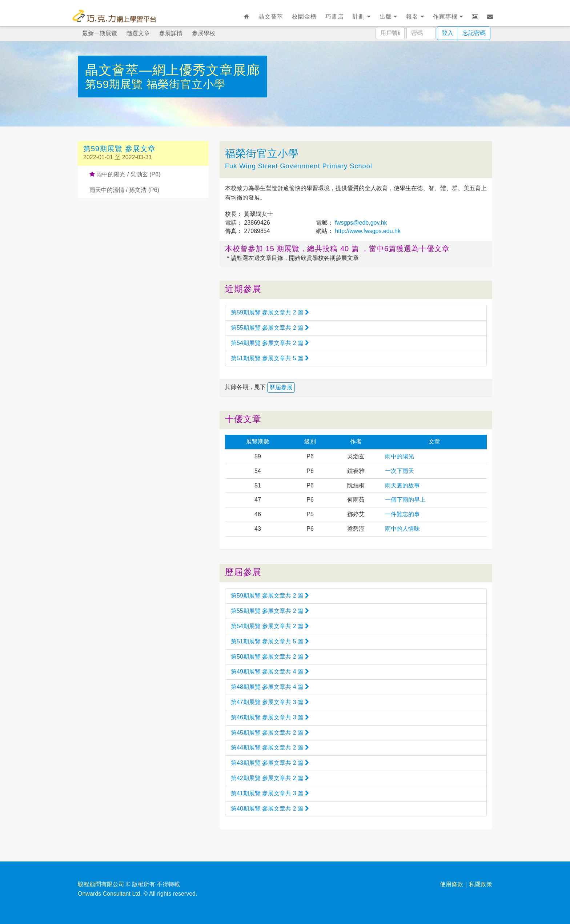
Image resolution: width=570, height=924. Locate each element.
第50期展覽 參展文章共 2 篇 (270, 657)
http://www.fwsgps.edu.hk (367, 231)
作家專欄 (448, 17)
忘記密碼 (474, 33)
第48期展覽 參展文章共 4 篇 (270, 687)
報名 (415, 17)
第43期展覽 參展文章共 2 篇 (270, 763)
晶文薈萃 (271, 17)
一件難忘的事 (402, 514)
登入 (447, 33)
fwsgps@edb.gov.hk (360, 223)
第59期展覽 (116, 84)
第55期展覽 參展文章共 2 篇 (270, 328)
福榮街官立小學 (186, 84)
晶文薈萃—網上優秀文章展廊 (172, 70)
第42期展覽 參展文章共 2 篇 (270, 778)
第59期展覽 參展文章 (119, 149)
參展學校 (204, 33)
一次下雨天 (400, 471)
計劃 (362, 17)
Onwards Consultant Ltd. (110, 894)
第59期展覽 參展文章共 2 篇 (270, 312)
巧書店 (335, 17)
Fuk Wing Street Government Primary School (299, 166)
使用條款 (451, 884)
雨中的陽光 (400, 456)
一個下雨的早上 (405, 500)
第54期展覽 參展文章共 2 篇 (270, 343)
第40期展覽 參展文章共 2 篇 (270, 809)
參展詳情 (171, 33)
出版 (388, 17)
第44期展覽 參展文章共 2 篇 (270, 748)
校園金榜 (304, 17)
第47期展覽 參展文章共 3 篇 (270, 702)
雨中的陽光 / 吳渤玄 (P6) (125, 174)
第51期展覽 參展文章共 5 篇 (270, 358)
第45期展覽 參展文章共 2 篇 (270, 733)
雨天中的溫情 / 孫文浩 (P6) (124, 190)
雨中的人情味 (402, 529)
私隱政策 (481, 884)
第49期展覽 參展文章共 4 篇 (270, 672)
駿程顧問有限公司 (101, 884)
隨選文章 (138, 33)
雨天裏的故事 (402, 485)
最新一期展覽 (100, 33)
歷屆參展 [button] (281, 387)
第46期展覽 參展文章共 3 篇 (270, 717)
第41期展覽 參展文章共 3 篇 (270, 793)
